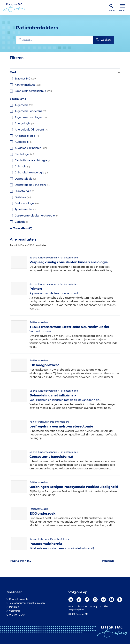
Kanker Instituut (25, 85)
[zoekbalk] (54, 40)
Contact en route (19, 599)
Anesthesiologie (24, 136)
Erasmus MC (23, 79)
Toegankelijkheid (76, 609)
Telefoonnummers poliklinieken (27, 603)
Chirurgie (20, 167)
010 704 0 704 (17, 615)
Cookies (104, 606)
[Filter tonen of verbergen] (118, 72)
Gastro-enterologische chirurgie (34, 216)
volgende (108, 561)
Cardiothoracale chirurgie (30, 160)
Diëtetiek (20, 197)
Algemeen (21, 105)
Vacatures (15, 611)
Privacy (94, 606)
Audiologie (21, 142)
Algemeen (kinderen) (28, 111)
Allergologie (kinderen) (29, 130)
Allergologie (22, 123)
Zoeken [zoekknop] (106, 40)
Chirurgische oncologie (29, 173)
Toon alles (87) (21, 229)
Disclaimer (82, 606)
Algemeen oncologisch (29, 117)
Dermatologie (23, 179)
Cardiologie (22, 154)
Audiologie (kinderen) (28, 148)
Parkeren (14, 607)
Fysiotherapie (23, 209)
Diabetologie (22, 191)
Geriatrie (19, 222)
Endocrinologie (24, 203)
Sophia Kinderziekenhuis (31, 91)
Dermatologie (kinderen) (30, 185)
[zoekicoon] (111, 6)
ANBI (71, 606)
